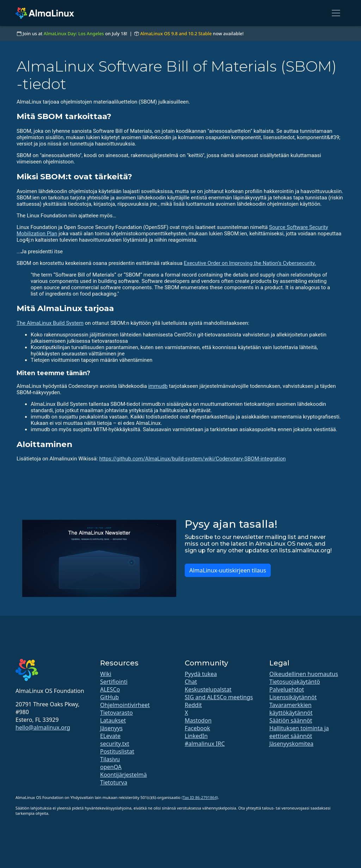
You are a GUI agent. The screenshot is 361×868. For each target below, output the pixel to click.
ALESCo (110, 689)
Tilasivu (110, 759)
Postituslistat (117, 751)
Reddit (193, 705)
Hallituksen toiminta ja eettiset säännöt (299, 732)
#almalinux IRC (205, 744)
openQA (111, 767)
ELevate (110, 736)
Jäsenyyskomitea (291, 744)
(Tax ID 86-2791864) (200, 797)
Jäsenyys (111, 728)
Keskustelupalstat (208, 689)
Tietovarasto (117, 713)
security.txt (115, 744)
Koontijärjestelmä (123, 775)
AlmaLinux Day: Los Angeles (74, 33)
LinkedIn (196, 736)
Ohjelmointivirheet (125, 705)
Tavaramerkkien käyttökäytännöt (291, 709)
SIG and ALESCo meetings (219, 697)
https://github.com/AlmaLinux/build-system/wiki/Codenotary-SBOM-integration (192, 459)
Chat (191, 682)
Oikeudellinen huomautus (304, 674)
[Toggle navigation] (336, 13)
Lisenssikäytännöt (293, 697)
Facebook (197, 728)
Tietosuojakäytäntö (295, 682)
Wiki (106, 674)
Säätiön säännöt (291, 720)
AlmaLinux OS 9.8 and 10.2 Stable (176, 33)
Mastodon (198, 720)
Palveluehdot (287, 689)
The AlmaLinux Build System (50, 323)
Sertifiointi (114, 682)
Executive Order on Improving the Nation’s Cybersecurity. (250, 263)
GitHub (109, 697)
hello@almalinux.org (43, 727)
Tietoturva (114, 782)
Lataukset (113, 720)
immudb (158, 386)
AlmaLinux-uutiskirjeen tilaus (228, 570)
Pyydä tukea (201, 674)
